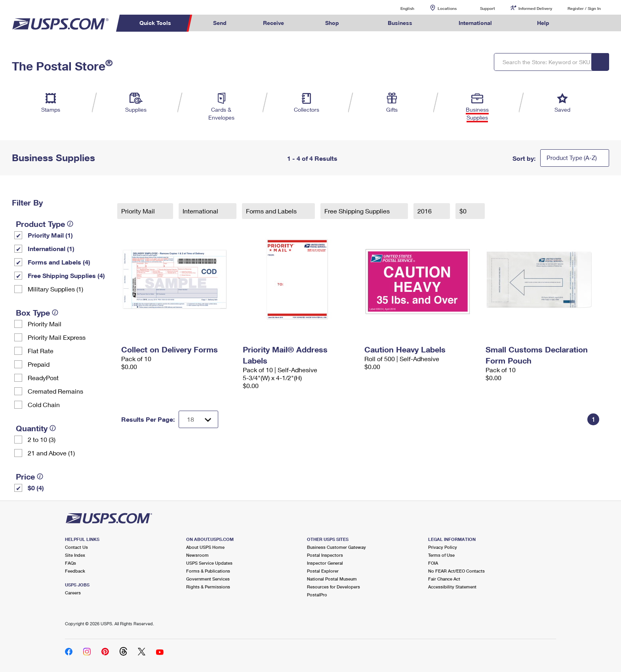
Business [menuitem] (400, 23)
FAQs (70, 563)
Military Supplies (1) (55, 289)
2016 (425, 211)
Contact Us (76, 547)
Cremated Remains (55, 391)
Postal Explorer (323, 571)
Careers (73, 593)
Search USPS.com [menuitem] (583, 23)
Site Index (75, 555)
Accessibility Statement (452, 587)
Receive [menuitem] (273, 23)
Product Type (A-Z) (572, 158)
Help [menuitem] (543, 23)
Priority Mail (45, 324)
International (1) (51, 248)
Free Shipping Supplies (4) (66, 275)
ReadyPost (43, 378)
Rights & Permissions (208, 587)
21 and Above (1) (51, 453)
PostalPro (317, 595)
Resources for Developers (333, 587)
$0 (464, 211)
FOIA (433, 563)
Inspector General (325, 563)
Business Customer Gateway (336, 547)
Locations (447, 8)
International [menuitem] (475, 23)
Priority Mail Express (57, 337)
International (201, 211)
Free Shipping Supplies (358, 211)
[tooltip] (70, 224)
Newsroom (197, 555)
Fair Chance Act (444, 579)
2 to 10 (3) (42, 439)
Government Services (208, 579)
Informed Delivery (535, 8)
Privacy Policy (443, 547)
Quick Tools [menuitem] (155, 23)
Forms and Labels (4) (59, 262)
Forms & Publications (208, 571)
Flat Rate (41, 351)
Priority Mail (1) (50, 235)
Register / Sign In (584, 8)
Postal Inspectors (325, 555)
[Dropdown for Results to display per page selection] (198, 419)
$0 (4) (36, 488)
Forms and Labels (272, 211)
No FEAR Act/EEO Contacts (456, 571)
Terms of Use (441, 555)
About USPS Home (205, 547)
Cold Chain (44, 405)
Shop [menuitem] (332, 23)
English (399, 8)
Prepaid (39, 364)
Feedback (75, 571)
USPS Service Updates (209, 563)
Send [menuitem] (220, 23)
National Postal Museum (332, 579)
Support (488, 8)
